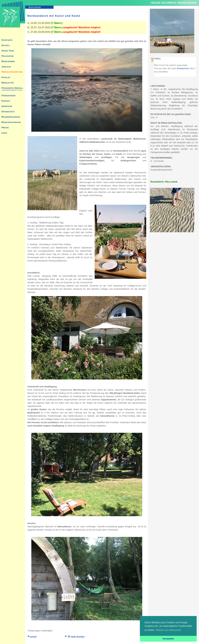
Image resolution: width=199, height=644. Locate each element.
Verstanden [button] (168, 639)
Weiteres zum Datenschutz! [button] (169, 630)
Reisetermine (183, 68)
